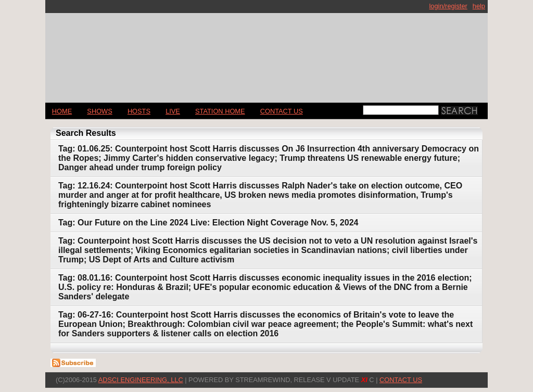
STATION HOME (220, 111)
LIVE (173, 111)
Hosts (139, 111)
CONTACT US (282, 111)
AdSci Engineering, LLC (141, 380)
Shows (99, 111)
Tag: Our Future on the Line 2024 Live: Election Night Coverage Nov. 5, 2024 (208, 223)
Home (62, 111)
